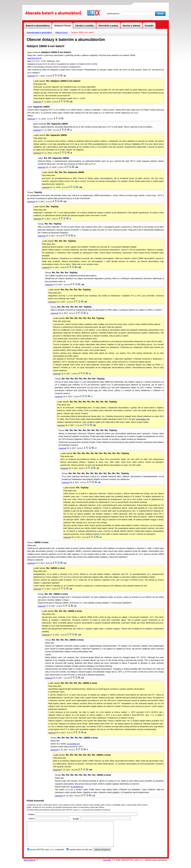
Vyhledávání (113, 14)
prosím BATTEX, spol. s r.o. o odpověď (47, 854)
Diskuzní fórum (61, 32)
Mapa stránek (30, 865)
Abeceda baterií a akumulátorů (39, 32)
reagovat (31, 76)
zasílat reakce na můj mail (81, 854)
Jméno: (32, 819)
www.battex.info (143, 419)
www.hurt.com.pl (34, 58)
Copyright (107, 865)
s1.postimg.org (73, 744)
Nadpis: (32, 814)
